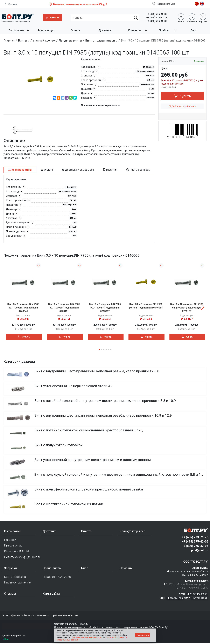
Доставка (105, 30)
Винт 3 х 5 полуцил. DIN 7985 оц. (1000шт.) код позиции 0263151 (64, 308)
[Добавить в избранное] (182, 106)
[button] (53, 17)
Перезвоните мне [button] (163, 4)
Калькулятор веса (132, 532)
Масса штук (46, 30)
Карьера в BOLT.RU (17, 552)
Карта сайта (51, 594)
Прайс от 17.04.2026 (57, 577)
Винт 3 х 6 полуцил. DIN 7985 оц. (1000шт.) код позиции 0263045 (23, 308)
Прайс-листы (52, 569)
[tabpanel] (79, 209)
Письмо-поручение (17, 583)
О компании (16, 30)
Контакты (135, 30)
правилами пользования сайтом (87, 637)
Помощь (126, 569)
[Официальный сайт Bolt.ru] (18, 16)
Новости (10, 540)
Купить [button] (183, 96)
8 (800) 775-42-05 (157, 21)
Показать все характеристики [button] (101, 105)
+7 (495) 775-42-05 (157, 14)
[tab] (20, 170)
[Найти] (136, 18)
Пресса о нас (13, 546)
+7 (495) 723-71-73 (157, 18)
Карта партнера (15, 577)
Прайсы (164, 30)
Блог (194, 30)
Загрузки (10, 569)
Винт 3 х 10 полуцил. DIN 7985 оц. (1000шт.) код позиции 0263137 (187, 308)
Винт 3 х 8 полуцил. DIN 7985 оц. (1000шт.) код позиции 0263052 (105, 308)
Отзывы (10, 594)
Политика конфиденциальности (22, 558)
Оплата (75, 30)
